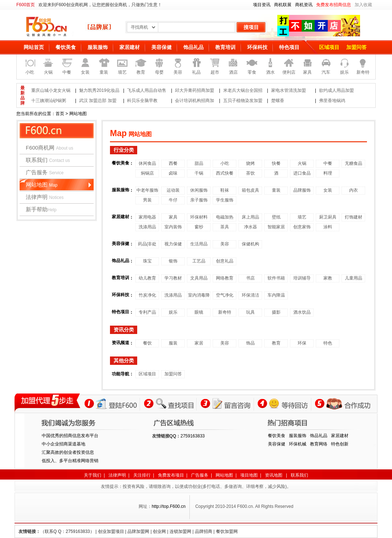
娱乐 (173, 312)
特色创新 (340, 444)
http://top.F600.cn (169, 506)
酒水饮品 (302, 312)
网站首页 (34, 47)
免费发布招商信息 (334, 5)
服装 (173, 343)
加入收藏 (363, 5)
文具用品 (199, 278)
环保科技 (257, 47)
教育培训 (225, 47)
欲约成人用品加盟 (336, 90)
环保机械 (298, 444)
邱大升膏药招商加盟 (195, 90)
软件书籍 (276, 278)
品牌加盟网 (138, 531)
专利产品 (147, 312)
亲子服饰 (199, 200)
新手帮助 (41, 209)
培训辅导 (302, 278)
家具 (173, 217)
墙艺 (302, 217)
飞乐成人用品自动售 (147, 90)
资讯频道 (121, 343)
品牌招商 (204, 531)
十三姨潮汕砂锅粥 (49, 101)
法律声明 (45, 197)
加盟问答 (356, 47)
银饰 (173, 261)
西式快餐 (225, 173)
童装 (276, 190)
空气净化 (225, 295)
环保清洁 (250, 295)
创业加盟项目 (111, 531)
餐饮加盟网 (227, 531)
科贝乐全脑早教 (142, 101)
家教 (328, 278)
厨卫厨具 (328, 217)
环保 (302, 343)
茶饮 (250, 173)
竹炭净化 (147, 295)
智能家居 (276, 227)
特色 (328, 343)
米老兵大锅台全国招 (243, 90)
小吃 (225, 163)
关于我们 (93, 475)
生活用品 (199, 244)
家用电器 (147, 217)
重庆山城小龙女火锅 (51, 90)
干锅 (199, 173)
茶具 (225, 227)
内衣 (354, 190)
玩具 (250, 312)
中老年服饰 (147, 190)
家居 (199, 343)
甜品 (199, 163)
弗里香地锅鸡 (332, 101)
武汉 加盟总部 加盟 (98, 101)
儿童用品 (354, 278)
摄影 (276, 312)
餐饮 (147, 343)
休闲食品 (147, 163)
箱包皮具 (250, 190)
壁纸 (276, 217)
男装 (147, 200)
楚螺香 (278, 101)
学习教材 (173, 278)
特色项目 (289, 47)
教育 (276, 343)
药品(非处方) (147, 245)
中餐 (328, 163)
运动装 (173, 190)
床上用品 (250, 217)
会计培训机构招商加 (195, 101)
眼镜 (199, 312)
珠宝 (147, 261)
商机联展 (283, 5)
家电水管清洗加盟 (289, 90)
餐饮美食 (66, 47)
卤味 (173, 173)
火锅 (302, 163)
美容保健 (162, 47)
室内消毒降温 (199, 296)
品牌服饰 (302, 190)
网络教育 (225, 278)
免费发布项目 (171, 475)
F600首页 (26, 5)
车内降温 (276, 295)
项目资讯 (262, 5)
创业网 (159, 531)
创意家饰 (302, 227)
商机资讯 (304, 5)
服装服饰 (98, 47)
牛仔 (173, 200)
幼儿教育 (147, 278)
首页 (60, 114)
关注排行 (142, 475)
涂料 (328, 227)
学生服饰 (225, 200)
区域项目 (329, 47)
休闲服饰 (199, 190)
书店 (250, 278)
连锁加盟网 (180, 531)
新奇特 (225, 312)
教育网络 (319, 444)
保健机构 (250, 244)
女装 (328, 190)
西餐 (173, 163)
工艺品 (199, 261)
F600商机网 (50, 148)
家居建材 (130, 47)
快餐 (276, 163)
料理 (328, 173)
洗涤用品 (147, 227)
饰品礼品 (193, 47)
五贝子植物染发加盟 (243, 101)
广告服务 (45, 172)
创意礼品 (225, 261)
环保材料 (199, 217)
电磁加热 (225, 217)
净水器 (250, 227)
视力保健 (173, 244)
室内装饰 (173, 227)
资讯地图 (274, 475)
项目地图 (249, 475)
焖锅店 (147, 173)
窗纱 (199, 227)
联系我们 (48, 160)
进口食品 (302, 173)
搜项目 (251, 27)
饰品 (250, 343)
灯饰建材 (354, 217)
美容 (225, 244)
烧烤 (250, 163)
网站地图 (42, 185)
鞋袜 (225, 190)
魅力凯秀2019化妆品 (99, 90)
